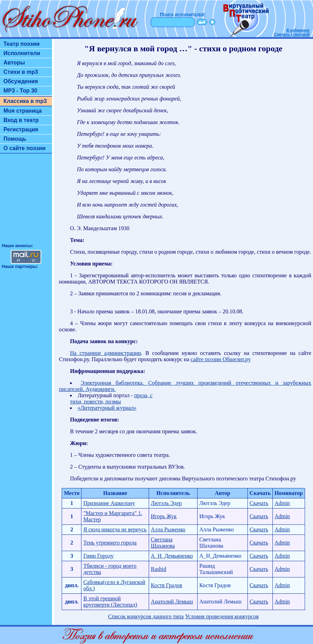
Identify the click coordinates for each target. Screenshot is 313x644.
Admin (282, 503)
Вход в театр (21, 120)
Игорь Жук (164, 516)
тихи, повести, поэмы (95, 402)
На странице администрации (106, 353)
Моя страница (23, 111)
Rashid (158, 569)
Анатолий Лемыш (172, 602)
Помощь (15, 139)
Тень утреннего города (110, 543)
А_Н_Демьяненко (172, 556)
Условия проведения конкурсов (222, 616)
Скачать (259, 503)
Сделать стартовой (292, 34)
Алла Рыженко (168, 529)
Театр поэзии (21, 44)
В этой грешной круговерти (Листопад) (110, 602)
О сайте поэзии (24, 148)
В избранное (298, 30)
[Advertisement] (26, 201)
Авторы (14, 63)
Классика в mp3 (25, 101)
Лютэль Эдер (166, 503)
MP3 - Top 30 (20, 91)
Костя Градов (167, 585)
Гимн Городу (98, 556)
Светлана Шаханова (163, 543)
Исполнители (22, 53)
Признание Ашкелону (109, 503)
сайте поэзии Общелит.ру (221, 359)
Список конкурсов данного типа (146, 616)
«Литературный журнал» (107, 408)
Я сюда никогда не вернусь (115, 529)
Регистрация (21, 129)
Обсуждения (21, 81)
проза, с (143, 395)
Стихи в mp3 (21, 72)
